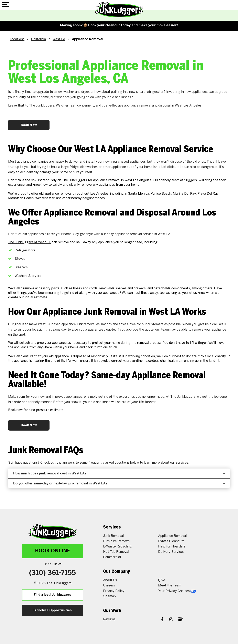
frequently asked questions (109, 462)
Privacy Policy (114, 591)
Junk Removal (113, 536)
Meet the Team (170, 585)
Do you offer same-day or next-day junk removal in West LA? (119, 483)
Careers (109, 585)
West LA (59, 39)
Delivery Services (171, 552)
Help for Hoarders (172, 546)
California (39, 39)
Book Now (29, 125)
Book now (15, 410)
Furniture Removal (117, 541)
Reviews (109, 619)
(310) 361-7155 (52, 573)
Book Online (53, 551)
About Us (110, 580)
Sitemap (109, 596)
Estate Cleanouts (171, 541)
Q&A (162, 580)
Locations (17, 39)
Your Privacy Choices (177, 591)
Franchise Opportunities (53, 610)
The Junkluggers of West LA (29, 242)
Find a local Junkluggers (52, 595)
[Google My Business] (180, 620)
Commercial (112, 557)
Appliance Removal (172, 536)
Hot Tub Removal (116, 552)
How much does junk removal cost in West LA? (119, 473)
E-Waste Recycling (117, 546)
